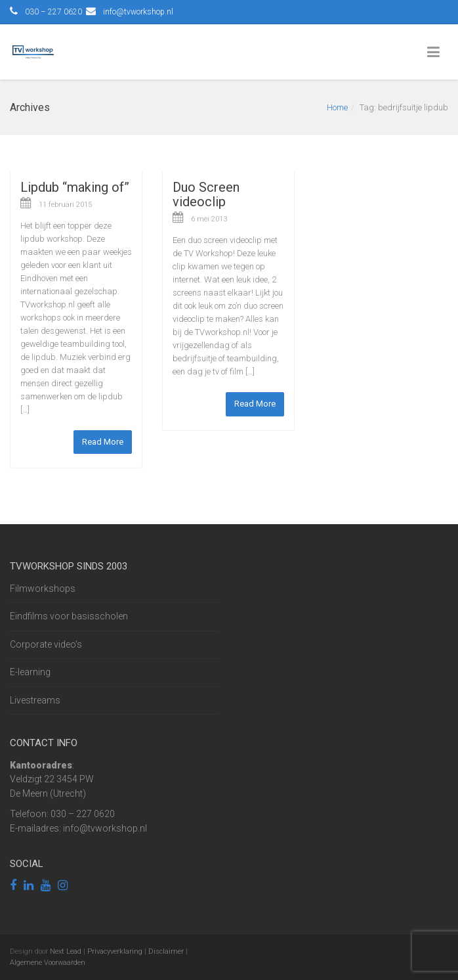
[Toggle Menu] (436, 53)
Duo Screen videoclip (206, 194)
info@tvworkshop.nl (138, 12)
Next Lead (66, 951)
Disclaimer (166, 951)
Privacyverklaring (115, 951)
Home (337, 107)
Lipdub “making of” (75, 187)
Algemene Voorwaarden (48, 963)
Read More (103, 442)
